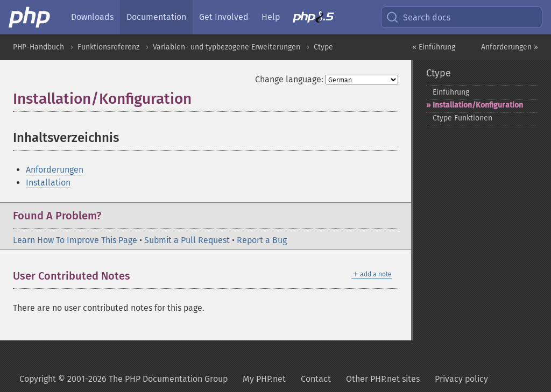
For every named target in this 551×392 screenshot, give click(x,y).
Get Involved (224, 17)
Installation (48, 183)
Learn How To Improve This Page (75, 240)
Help (271, 17)
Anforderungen (55, 170)
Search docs (418, 17)
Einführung (451, 92)
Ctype (323, 47)
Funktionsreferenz (108, 47)
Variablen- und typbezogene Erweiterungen (227, 47)
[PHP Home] (30, 17)
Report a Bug (262, 240)
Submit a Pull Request (187, 240)
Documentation (156, 17)
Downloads (92, 17)
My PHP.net (264, 379)
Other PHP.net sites (383, 379)
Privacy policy (461, 379)
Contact (316, 379)
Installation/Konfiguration (478, 105)
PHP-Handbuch (38, 47)
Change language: (289, 79)
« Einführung (434, 47)
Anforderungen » (510, 47)
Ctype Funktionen (462, 118)
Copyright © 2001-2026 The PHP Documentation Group (123, 379)
